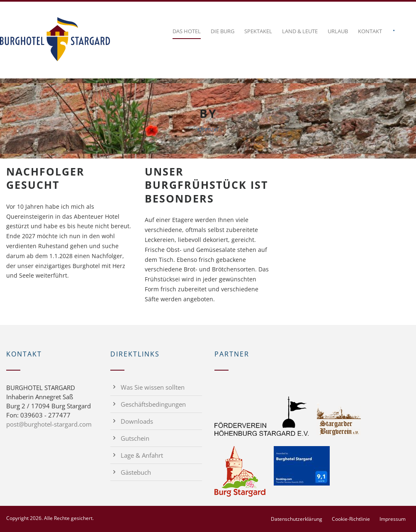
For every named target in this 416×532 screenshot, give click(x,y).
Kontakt (370, 31)
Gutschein (135, 438)
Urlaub (338, 31)
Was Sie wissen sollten (153, 387)
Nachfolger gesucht (45, 178)
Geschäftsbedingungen (153, 404)
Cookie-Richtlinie (351, 519)
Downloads (137, 421)
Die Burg (223, 31)
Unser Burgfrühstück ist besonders (206, 185)
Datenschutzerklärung (297, 519)
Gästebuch (136, 472)
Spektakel (258, 31)
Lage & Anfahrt (142, 455)
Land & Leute (300, 31)
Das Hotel (187, 31)
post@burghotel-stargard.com (49, 424)
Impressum (393, 519)
